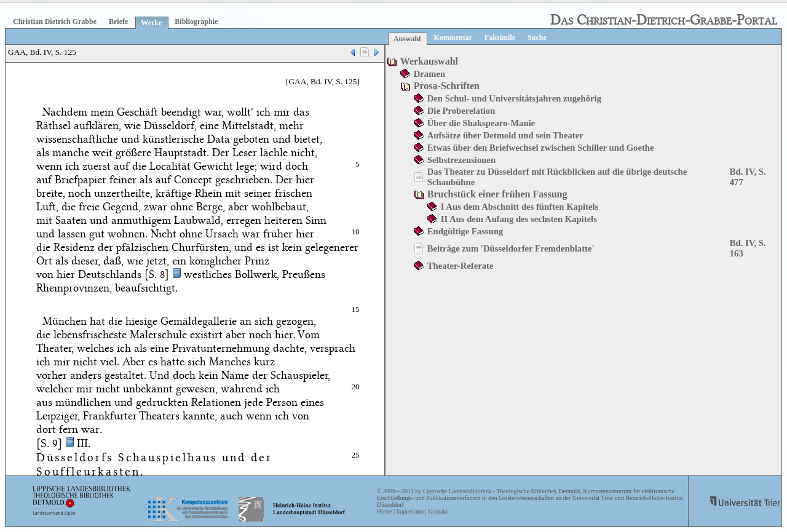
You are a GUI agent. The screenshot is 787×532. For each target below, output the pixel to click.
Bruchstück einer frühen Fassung (497, 194)
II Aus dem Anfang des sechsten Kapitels (519, 219)
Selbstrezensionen (461, 160)
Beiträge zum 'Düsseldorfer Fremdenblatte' (511, 248)
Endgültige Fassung (465, 231)
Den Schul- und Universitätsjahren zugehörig (514, 98)
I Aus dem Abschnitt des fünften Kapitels (520, 207)
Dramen (429, 74)
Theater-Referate (461, 266)
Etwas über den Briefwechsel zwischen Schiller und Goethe (541, 148)
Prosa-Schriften (447, 86)
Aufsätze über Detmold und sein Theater (505, 135)
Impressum (409, 511)
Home (384, 511)
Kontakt (438, 511)
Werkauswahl (429, 61)
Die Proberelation (461, 111)
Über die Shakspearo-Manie (481, 123)
